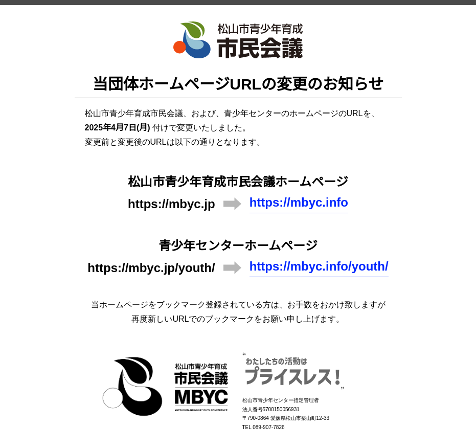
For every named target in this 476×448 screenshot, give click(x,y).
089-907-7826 (268, 427)
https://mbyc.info (299, 202)
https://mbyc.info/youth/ (319, 266)
